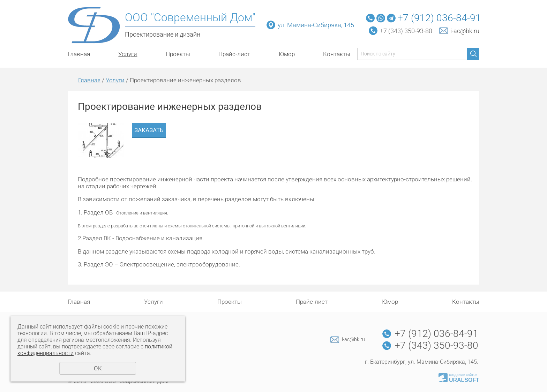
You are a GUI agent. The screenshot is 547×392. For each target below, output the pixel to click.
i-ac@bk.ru (465, 31)
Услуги (128, 54)
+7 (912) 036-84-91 (439, 18)
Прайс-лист (234, 54)
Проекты (178, 54)
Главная (79, 54)
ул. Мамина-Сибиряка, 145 (317, 25)
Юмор (287, 54)
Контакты (337, 54)
